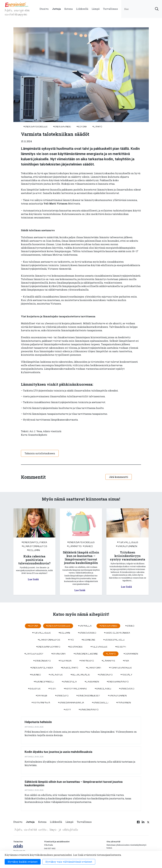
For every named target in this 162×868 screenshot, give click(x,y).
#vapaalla (85, 626)
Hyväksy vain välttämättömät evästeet (69, 862)
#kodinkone (88, 640)
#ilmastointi (93, 668)
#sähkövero (127, 689)
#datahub (41, 696)
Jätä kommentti (119, 477)
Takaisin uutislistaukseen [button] (40, 453)
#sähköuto (62, 696)
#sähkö (88, 546)
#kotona (82, 127)
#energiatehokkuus (35, 127)
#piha (126, 661)
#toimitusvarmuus (120, 668)
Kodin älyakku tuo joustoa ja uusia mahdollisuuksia (58, 752)
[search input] (142, 9)
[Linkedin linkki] (143, 824)
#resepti (121, 647)
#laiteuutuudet (34, 654)
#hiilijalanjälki (80, 675)
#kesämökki (75, 647)
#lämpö (97, 127)
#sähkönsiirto (42, 661)
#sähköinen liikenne (86, 654)
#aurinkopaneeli (44, 682)
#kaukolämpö (69, 668)
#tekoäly (126, 675)
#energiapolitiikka (34, 542)
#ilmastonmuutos (34, 546)
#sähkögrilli (100, 703)
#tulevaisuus (99, 647)
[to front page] (17, 4)
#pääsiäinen (123, 703)
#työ (71, 640)
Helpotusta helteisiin (38, 722)
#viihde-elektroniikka (117, 633)
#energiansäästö (118, 682)
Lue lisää (33, 579)
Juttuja (56, 9)
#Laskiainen (92, 682)
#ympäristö (87, 661)
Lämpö (96, 9)
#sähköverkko (87, 633)
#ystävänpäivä (41, 703)
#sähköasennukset (88, 696)
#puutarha (65, 661)
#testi (52, 689)
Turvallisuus (110, 9)
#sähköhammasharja (71, 703)
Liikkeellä (82, 9)
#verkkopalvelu (114, 640)
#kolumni (33, 550)
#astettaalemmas (75, 689)
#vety (67, 710)
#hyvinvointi (58, 654)
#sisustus (34, 689)
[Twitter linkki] (148, 824)
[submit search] (157, 9)
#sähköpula (69, 682)
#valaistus (56, 675)
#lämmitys (74, 546)
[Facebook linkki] (138, 824)
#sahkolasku (103, 689)
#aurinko (35, 675)
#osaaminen (131, 654)
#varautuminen (126, 546)
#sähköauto (105, 675)
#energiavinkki (62, 127)
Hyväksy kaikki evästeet (23, 862)
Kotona (68, 9)
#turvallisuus (128, 542)
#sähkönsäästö (88, 710)
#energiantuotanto (48, 647)
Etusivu (44, 9)
